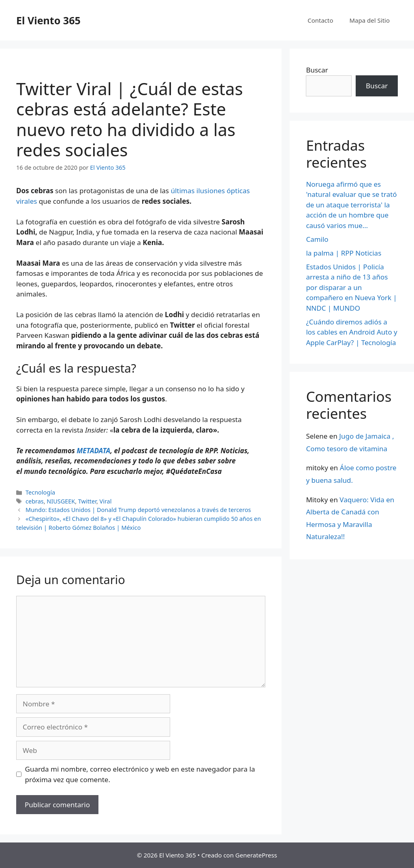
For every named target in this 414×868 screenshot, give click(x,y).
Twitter (87, 501)
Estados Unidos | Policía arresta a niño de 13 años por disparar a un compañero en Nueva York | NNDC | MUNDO (351, 287)
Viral (106, 501)
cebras (35, 501)
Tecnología (40, 492)
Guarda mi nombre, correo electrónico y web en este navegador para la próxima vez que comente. (140, 774)
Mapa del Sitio (370, 20)
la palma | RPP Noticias (344, 253)
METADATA (93, 451)
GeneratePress (256, 855)
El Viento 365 (48, 20)
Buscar (317, 70)
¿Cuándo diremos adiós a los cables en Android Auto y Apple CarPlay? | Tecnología (351, 332)
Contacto (320, 20)
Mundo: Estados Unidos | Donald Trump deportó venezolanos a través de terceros (138, 510)
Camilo (317, 239)
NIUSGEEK (61, 501)
